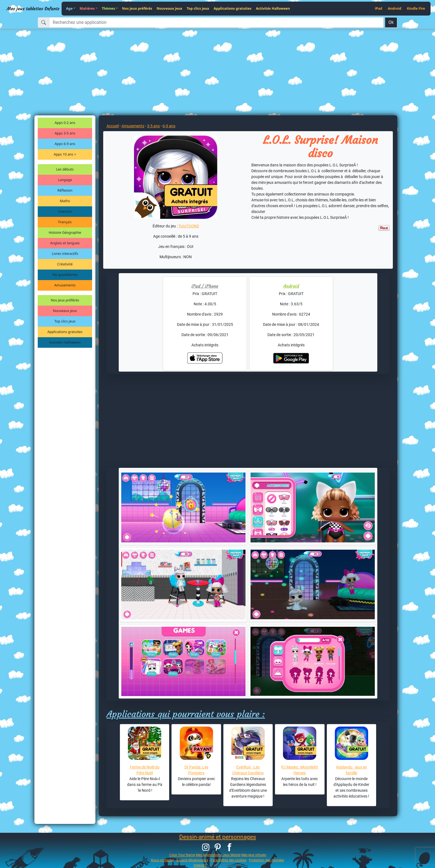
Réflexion (65, 190)
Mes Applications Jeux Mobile (218, 855)
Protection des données (266, 860)
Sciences (65, 211)
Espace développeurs (192, 860)
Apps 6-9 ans (65, 144)
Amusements (65, 285)
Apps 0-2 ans (65, 123)
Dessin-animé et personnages (218, 837)
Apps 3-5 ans (65, 133)
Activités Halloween (273, 8)
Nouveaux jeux (170, 8)
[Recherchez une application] (216, 22)
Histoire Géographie (65, 233)
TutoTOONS (189, 226)
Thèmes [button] (108, 8)
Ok (391, 22)
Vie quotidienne (65, 275)
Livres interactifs (65, 254)
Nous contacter (162, 860)
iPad (379, 8)
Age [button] (69, 8)
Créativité (65, 264)
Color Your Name (182, 855)
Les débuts (65, 169)
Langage (65, 180)
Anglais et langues (65, 243)
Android (395, 8)
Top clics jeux (198, 8)
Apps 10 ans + (65, 154)
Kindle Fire (416, 8)
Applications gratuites (232, 8)
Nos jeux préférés (137, 8)
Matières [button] (87, 8)
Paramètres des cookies (228, 860)
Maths (65, 201)
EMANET (200, 865)
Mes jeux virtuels (254, 855)
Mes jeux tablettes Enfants (33, 9)
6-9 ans (169, 126)
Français (65, 222)
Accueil (113, 126)
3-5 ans (153, 126)
